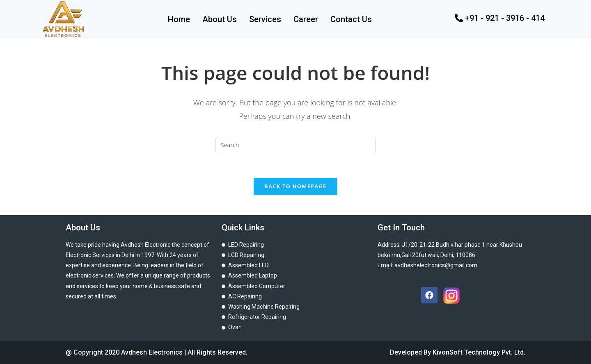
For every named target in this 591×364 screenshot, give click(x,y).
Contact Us (351, 19)
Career (306, 19)
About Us (220, 19)
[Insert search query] (295, 145)
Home (179, 19)
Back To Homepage (295, 186)
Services (265, 19)
